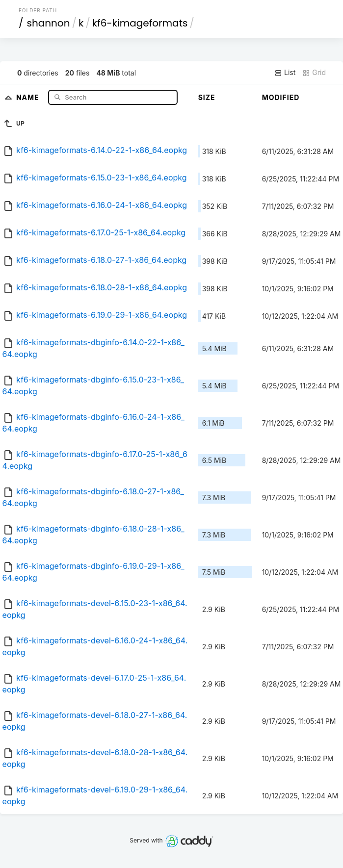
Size (207, 97)
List (285, 73)
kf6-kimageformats (140, 23)
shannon (48, 23)
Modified (281, 97)
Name (29, 97)
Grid (314, 73)
